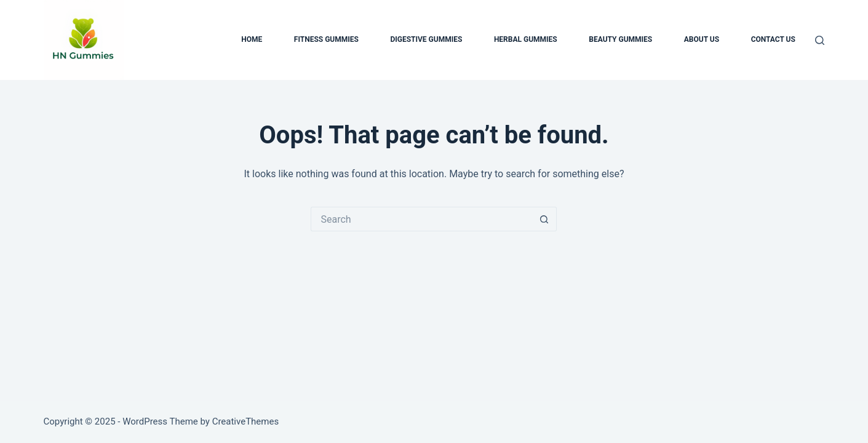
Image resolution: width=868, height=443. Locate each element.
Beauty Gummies (620, 39)
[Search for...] (421, 219)
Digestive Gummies (426, 39)
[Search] (820, 40)
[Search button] (544, 219)
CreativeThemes (246, 421)
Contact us (773, 39)
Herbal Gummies (526, 39)
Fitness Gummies (326, 39)
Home (252, 39)
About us (702, 39)
